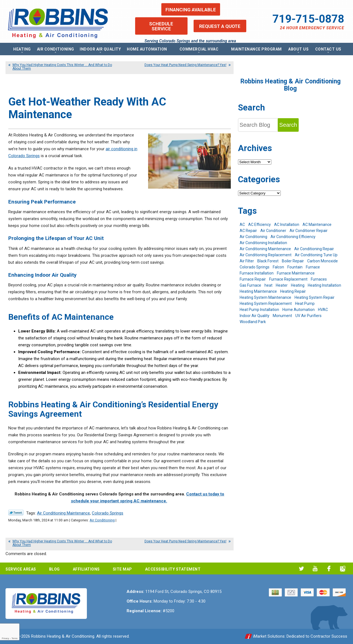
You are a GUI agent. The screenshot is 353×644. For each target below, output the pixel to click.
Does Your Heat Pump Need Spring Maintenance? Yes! (185, 65)
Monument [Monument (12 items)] (282, 316)
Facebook (329, 568)
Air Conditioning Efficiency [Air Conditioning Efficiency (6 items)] (293, 237)
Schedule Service (161, 26)
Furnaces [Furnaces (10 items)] (319, 279)
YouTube (315, 568)
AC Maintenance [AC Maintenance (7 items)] (317, 225)
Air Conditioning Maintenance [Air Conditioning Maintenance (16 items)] (265, 249)
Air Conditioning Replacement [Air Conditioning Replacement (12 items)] (266, 255)
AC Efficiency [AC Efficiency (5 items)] (260, 225)
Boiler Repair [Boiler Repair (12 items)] (293, 261)
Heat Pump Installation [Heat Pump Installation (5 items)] (259, 310)
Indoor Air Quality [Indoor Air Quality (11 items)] (255, 316)
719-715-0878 (308, 19)
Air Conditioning (102, 520)
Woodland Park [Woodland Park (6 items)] (253, 322)
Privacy (5, 638)
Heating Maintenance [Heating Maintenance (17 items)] (258, 291)
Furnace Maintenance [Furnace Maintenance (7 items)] (296, 273)
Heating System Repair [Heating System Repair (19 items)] (315, 297)
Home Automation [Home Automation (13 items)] (299, 310)
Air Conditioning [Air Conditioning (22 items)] (253, 237)
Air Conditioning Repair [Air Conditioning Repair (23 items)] (314, 249)
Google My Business (343, 568)
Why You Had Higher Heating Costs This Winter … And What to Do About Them (62, 67)
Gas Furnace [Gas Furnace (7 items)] (250, 285)
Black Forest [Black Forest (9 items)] (268, 261)
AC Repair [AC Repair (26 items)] (248, 231)
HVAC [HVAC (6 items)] (323, 310)
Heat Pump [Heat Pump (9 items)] (305, 303)
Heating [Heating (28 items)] (298, 285)
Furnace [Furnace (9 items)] (313, 267)
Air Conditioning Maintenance (63, 513)
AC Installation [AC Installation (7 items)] (287, 225)
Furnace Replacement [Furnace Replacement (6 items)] (288, 279)
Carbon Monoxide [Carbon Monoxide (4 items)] (323, 261)
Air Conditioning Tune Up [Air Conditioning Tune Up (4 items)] (316, 255)
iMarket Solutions (269, 636)
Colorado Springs (108, 513)
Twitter (301, 568)
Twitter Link (16, 513)
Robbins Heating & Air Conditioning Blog (291, 85)
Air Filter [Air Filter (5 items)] (247, 261)
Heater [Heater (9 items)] (282, 285)
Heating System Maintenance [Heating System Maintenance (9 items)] (265, 297)
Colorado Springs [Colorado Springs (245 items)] (255, 267)
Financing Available (191, 9)
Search (288, 125)
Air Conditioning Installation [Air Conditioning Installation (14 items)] (263, 243)
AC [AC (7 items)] (242, 225)
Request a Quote (220, 26)
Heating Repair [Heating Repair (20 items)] (293, 291)
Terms (15, 638)
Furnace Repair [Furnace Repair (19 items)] (253, 279)
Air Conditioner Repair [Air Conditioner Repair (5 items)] (309, 231)
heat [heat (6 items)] (268, 285)
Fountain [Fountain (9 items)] (295, 267)
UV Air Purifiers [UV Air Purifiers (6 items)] (308, 316)
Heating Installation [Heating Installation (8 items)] (324, 285)
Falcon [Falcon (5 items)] (278, 267)
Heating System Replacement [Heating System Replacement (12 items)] (266, 303)
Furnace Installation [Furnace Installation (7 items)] (257, 273)
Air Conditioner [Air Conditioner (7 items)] (273, 231)
